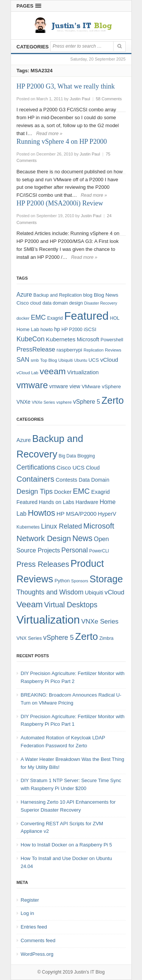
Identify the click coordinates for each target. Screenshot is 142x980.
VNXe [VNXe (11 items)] (24, 402)
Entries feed (34, 927)
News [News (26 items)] (82, 538)
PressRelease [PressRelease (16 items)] (36, 349)
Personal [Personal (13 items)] (75, 550)
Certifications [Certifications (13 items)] (36, 467)
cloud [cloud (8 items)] (35, 303)
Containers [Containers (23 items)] (36, 479)
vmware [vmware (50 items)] (32, 385)
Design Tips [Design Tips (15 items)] (35, 491)
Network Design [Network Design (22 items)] (44, 538)
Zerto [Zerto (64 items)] (113, 400)
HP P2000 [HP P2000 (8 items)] (72, 330)
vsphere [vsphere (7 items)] (64, 402)
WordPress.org (37, 954)
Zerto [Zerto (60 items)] (86, 636)
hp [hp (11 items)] (57, 329)
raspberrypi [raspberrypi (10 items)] (69, 350)
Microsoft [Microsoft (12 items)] (88, 339)
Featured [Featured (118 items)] (86, 316)
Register (30, 900)
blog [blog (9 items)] (88, 295)
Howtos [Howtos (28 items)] (41, 513)
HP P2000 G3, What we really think (66, 86)
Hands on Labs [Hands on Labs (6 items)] (57, 502)
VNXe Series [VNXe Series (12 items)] (100, 621)
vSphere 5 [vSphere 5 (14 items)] (87, 402)
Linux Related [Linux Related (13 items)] (61, 526)
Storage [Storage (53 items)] (106, 579)
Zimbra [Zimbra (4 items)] (106, 638)
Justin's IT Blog (90, 972)
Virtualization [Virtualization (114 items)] (48, 620)
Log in (27, 913)
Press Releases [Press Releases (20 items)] (43, 564)
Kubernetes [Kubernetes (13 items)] (61, 339)
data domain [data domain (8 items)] (55, 303)
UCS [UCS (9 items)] (94, 360)
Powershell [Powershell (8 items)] (112, 340)
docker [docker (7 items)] (23, 318)
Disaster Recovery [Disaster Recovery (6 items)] (101, 303)
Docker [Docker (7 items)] (63, 492)
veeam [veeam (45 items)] (53, 371)
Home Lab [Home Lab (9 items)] (28, 329)
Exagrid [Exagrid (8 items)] (55, 318)
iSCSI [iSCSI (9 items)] (90, 329)
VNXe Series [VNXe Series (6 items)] (43, 402)
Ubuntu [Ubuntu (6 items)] (81, 360)
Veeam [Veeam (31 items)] (30, 604)
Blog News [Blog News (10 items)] (106, 295)
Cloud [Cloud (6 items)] (93, 468)
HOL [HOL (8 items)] (115, 318)
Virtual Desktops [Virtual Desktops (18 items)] (71, 605)
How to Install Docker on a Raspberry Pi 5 (66, 845)
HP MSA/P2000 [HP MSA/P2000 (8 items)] (76, 514)
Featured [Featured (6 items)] (27, 502)
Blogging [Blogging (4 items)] (86, 456)
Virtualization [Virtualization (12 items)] (83, 372)
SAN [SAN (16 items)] (23, 359)
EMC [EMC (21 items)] (81, 491)
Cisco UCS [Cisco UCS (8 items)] (70, 467)
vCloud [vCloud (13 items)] (109, 360)
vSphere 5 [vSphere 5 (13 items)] (59, 638)
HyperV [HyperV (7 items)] (107, 514)
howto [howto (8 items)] (47, 330)
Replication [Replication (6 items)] (94, 350)
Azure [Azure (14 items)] (24, 295)
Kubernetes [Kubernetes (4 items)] (28, 527)
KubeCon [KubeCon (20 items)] (31, 339)
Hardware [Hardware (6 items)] (87, 502)
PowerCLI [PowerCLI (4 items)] (99, 551)
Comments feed (38, 940)
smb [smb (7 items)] (35, 360)
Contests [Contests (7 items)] (66, 480)
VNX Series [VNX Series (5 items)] (29, 638)
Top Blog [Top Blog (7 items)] (48, 360)
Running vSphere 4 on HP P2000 (62, 142)
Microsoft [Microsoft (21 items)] (99, 526)
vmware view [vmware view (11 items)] (65, 386)
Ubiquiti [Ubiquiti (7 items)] (66, 360)
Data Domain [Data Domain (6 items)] (94, 480)
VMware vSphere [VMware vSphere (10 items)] (101, 387)
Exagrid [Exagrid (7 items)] (101, 492)
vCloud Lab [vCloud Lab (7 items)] (28, 373)
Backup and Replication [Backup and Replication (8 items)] (58, 295)
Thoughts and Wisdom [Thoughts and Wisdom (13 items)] (50, 592)
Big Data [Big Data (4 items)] (67, 456)
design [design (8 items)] (76, 303)
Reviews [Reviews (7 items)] (113, 350)
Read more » (49, 134)
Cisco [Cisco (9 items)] (23, 303)
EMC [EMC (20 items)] (38, 317)
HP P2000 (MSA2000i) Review (60, 203)
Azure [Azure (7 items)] (24, 440)
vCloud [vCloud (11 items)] (114, 592)
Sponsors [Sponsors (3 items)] (80, 581)
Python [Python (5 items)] (62, 581)
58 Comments (109, 99)
